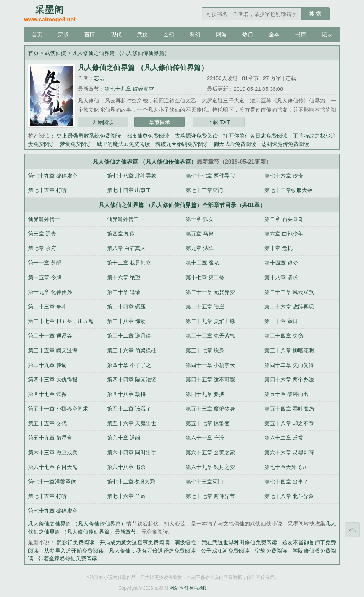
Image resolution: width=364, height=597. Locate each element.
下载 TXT (219, 122)
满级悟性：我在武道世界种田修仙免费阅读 (226, 542)
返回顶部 (352, 530)
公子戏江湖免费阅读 (225, 551)
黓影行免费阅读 (75, 542)
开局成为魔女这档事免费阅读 (135, 542)
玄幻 (169, 34)
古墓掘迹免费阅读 (196, 136)
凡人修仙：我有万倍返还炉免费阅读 (152, 551)
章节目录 (160, 122)
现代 (116, 34)
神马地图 (198, 588)
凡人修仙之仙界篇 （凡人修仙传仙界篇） (121, 53)
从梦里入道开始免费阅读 (74, 551)
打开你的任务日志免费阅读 (255, 136)
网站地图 (179, 588)
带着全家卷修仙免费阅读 (68, 558)
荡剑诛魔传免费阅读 (285, 144)
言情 (90, 34)
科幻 (195, 34)
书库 (301, 34)
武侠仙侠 (55, 53)
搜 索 (315, 14)
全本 (274, 34)
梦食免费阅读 (76, 144)
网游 (221, 34)
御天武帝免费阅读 (235, 144)
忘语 (99, 78)
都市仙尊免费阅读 (148, 136)
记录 (327, 34)
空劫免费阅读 (271, 551)
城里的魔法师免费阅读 (123, 144)
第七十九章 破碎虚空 (129, 89)
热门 (248, 34)
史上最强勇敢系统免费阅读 (89, 136)
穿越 (63, 34)
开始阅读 (103, 122)
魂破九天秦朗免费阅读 (182, 144)
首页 (37, 34)
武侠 (143, 34)
